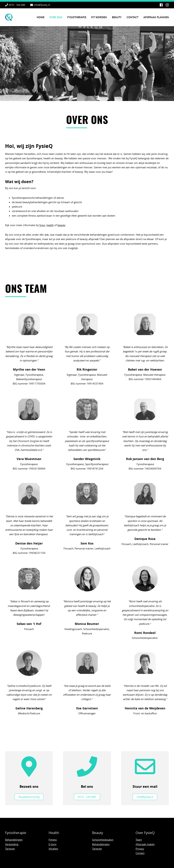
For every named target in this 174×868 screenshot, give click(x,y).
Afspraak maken (145, 844)
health (50, 225)
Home (41, 17)
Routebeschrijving (29, 797)
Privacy (140, 849)
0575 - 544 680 (17, 5)
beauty (61, 225)
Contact (132, 17)
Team (139, 840)
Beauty (117, 17)
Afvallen (53, 849)
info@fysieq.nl (42, 5)
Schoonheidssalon (103, 840)
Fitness (53, 840)
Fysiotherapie (77, 17)
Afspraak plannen (156, 17)
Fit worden (99, 17)
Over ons (56, 17)
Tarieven (10, 849)
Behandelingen (14, 840)
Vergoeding (12, 844)
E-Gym (53, 844)
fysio (42, 225)
